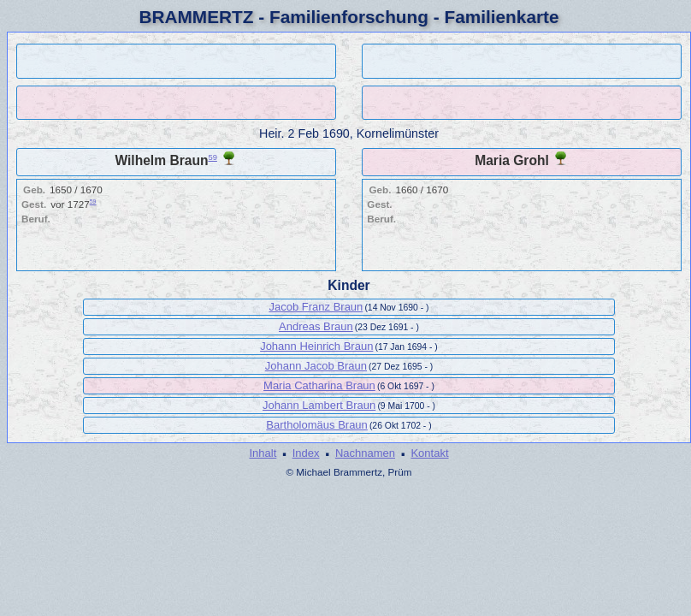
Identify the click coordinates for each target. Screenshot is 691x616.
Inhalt (263, 453)
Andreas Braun (316, 326)
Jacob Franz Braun (316, 307)
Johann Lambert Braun (319, 405)
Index (306, 453)
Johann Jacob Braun (316, 366)
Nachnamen (365, 453)
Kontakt (429, 453)
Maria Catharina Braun (319, 385)
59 (212, 157)
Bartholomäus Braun (317, 425)
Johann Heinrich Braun (316, 346)
